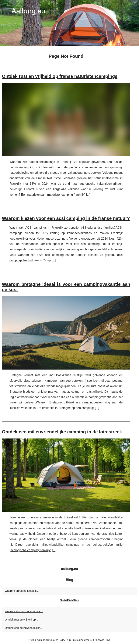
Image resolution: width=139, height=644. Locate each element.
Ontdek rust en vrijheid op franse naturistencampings (60, 76)
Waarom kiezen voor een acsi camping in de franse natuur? (66, 218)
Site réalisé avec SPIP (83, 640)
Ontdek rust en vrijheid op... (21, 620)
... (88, 195)
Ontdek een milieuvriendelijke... (24, 628)
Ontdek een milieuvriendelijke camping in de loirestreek (62, 432)
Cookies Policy (57, 640)
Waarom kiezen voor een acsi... (24, 611)
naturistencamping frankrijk (66, 195)
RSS (68, 640)
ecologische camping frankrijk (30, 550)
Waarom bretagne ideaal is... (22, 591)
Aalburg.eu (43, 640)
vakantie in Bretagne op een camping (68, 408)
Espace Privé (103, 640)
